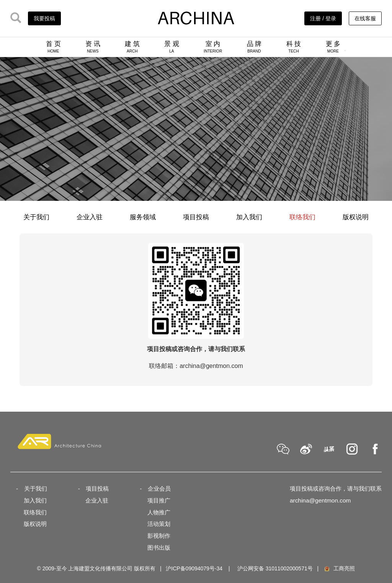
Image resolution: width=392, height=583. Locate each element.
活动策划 (159, 524)
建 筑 (132, 47)
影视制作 (159, 536)
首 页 (53, 47)
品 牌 (254, 47)
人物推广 (159, 512)
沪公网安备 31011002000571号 (275, 568)
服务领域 (143, 217)
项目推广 (159, 500)
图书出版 (159, 548)
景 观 (172, 47)
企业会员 (159, 489)
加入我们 (249, 217)
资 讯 (93, 47)
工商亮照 (339, 568)
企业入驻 (90, 217)
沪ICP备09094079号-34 (194, 568)
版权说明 (356, 217)
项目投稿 (196, 217)
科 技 (294, 47)
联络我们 (302, 217)
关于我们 (36, 217)
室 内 (213, 47)
